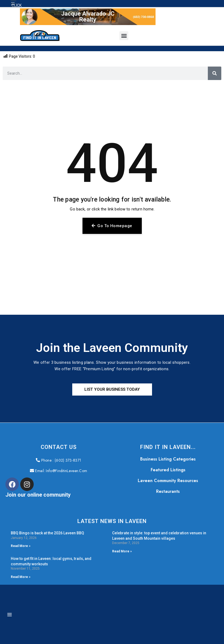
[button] (13, 4)
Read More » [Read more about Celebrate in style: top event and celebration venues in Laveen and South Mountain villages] (122, 552)
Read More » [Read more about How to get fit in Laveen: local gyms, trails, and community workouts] (21, 577)
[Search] (215, 73)
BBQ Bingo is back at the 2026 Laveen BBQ (47, 533)
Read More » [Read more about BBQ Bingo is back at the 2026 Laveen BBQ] (21, 546)
